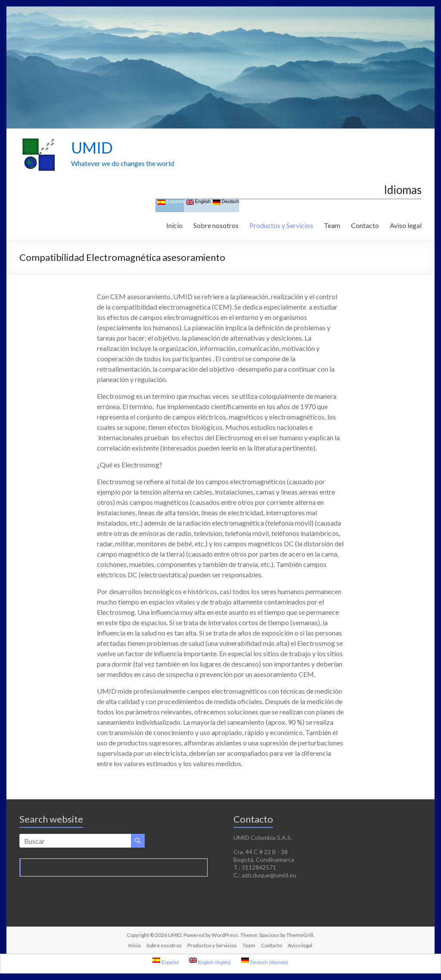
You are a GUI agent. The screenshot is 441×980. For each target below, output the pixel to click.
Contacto (365, 225)
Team (332, 225)
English (198, 202)
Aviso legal (406, 225)
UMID (92, 147)
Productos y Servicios (281, 225)
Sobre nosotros (216, 225)
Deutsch (226, 202)
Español (171, 202)
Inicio (174, 225)
